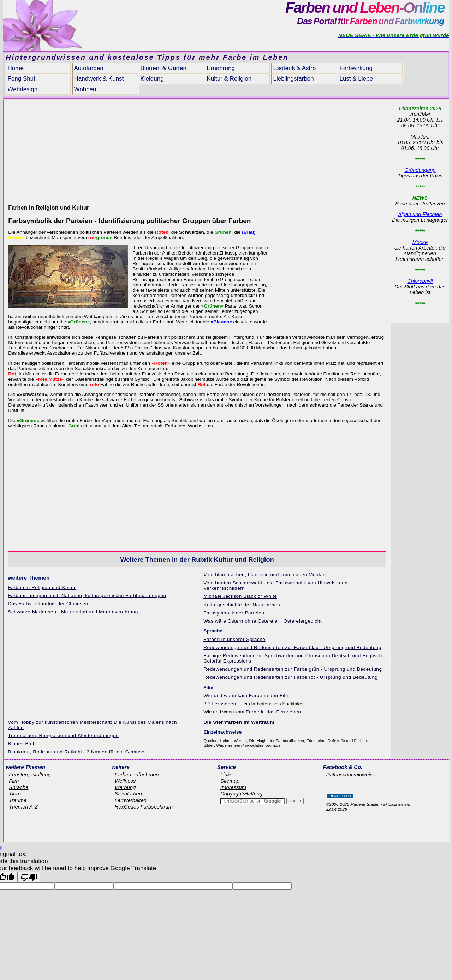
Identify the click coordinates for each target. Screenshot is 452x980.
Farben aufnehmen (137, 775)
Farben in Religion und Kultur (42, 587)
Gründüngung (420, 170)
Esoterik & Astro (294, 68)
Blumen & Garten (163, 68)
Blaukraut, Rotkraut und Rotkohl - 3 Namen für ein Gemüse (76, 752)
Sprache (19, 787)
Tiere (15, 794)
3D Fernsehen (221, 704)
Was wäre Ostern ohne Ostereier (241, 621)
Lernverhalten (131, 800)
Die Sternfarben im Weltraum (239, 722)
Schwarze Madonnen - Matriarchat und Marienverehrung (73, 612)
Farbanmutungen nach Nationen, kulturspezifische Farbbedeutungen (87, 596)
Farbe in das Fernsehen (273, 712)
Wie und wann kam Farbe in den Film (246, 696)
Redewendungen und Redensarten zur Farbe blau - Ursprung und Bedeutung (292, 647)
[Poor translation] (29, 877)
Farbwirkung (356, 68)
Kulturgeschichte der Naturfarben (242, 605)
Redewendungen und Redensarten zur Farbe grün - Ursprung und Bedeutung (293, 669)
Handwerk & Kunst (99, 79)
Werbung (125, 787)
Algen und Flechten (420, 214)
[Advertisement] (197, 149)
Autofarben (89, 68)
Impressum (233, 787)
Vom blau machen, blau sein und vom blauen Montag (265, 575)
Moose (420, 242)
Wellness (125, 781)
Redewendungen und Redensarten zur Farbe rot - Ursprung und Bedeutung (290, 677)
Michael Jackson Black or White (240, 596)
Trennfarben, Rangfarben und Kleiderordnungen (63, 736)
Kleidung (152, 79)
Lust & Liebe (356, 79)
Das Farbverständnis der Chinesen (48, 604)
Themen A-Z (23, 807)
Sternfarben (128, 794)
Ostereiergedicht (303, 621)
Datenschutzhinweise (351, 775)
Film (14, 781)
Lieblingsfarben (293, 79)
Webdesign (23, 89)
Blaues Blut (21, 744)
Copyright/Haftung (241, 794)
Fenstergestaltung (30, 775)
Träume (18, 800)
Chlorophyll (420, 281)
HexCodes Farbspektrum (144, 807)
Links (227, 775)
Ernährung (221, 68)
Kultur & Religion (229, 79)
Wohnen (85, 89)
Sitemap (230, 781)
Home (16, 68)
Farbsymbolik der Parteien (234, 613)
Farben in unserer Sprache (234, 639)
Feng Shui (22, 79)
